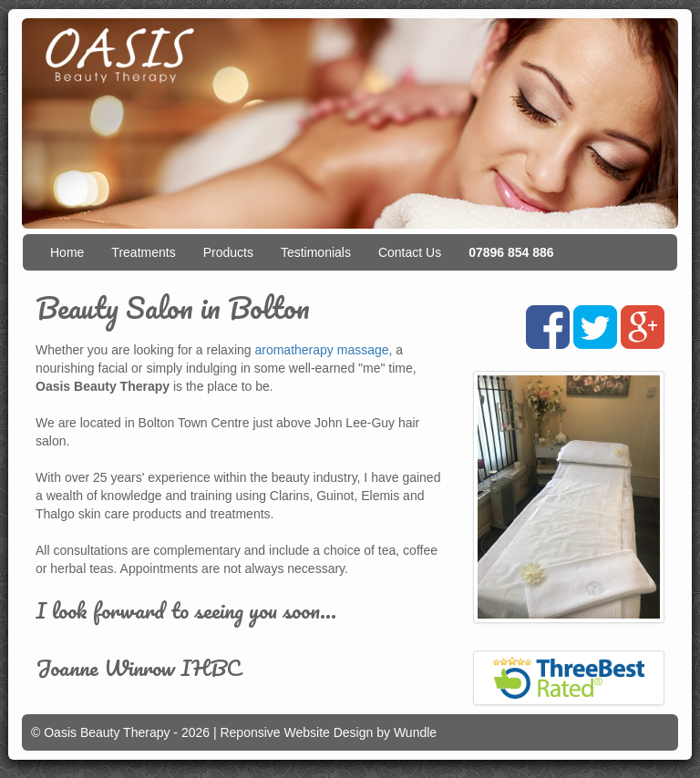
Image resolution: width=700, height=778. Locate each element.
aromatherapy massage (321, 350)
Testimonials (316, 252)
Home (67, 252)
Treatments (143, 252)
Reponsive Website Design (296, 732)
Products (228, 252)
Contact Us (410, 252)
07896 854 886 (511, 252)
